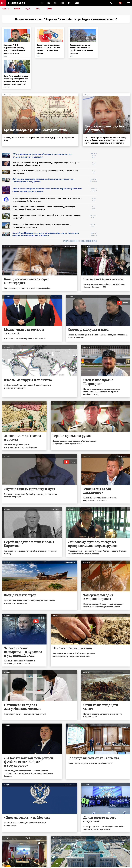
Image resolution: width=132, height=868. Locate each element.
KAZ (42, 3)
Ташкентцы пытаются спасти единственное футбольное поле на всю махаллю (81, 49)
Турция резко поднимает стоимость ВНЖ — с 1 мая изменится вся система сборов (48, 49)
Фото (38, 9)
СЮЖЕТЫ (49, 9)
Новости (5, 9)
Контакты (7, 862)
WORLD (77, 3)
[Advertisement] (115, 153)
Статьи (17, 9)
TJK (55, 3)
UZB (69, 3)
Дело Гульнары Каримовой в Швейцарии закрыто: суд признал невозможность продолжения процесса (115, 49)
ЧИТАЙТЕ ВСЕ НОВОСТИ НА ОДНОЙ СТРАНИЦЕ (80, 210)
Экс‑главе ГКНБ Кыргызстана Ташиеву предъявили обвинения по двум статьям (14, 49)
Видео (28, 9)
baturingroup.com (81, 866)
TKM (62, 3)
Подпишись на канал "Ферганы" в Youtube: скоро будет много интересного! (66, 19)
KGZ (49, 3)
